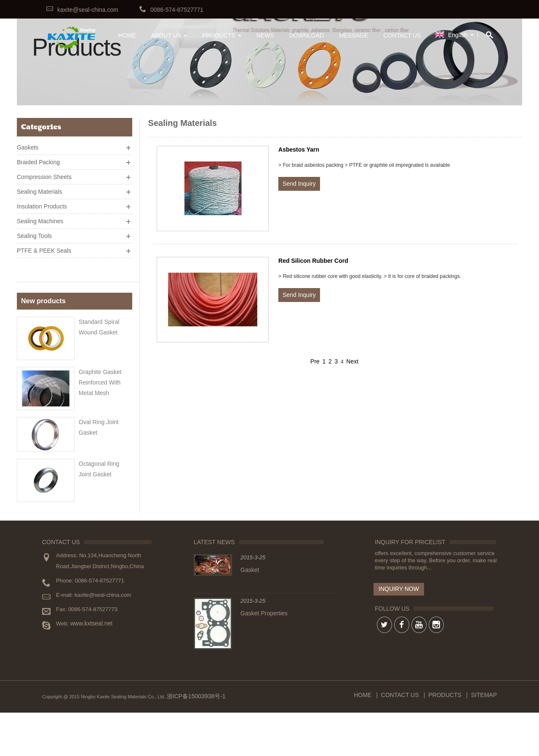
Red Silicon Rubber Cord (313, 261)
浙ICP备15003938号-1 (196, 740)
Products (222, 35)
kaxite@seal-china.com (88, 10)
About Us (169, 35)
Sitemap (484, 738)
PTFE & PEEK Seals (44, 248)
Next (352, 361)
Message (354, 35)
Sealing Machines (40, 218)
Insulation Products (42, 203)
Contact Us (402, 35)
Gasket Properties (264, 657)
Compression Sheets (44, 174)
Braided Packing (38, 159)
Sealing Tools (34, 233)
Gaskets (28, 144)
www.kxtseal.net (91, 667)
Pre (315, 361)
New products (43, 281)
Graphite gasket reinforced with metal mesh (100, 359)
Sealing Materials (39, 189)
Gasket (250, 613)
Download (307, 35)
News (265, 35)
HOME (127, 35)
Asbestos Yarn (299, 150)
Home (363, 738)
